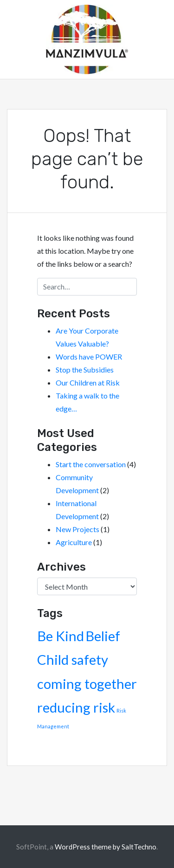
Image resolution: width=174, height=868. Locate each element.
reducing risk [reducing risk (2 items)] (76, 707)
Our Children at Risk (88, 383)
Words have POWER (89, 357)
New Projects (77, 529)
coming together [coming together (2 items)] (87, 684)
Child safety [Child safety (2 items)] (73, 659)
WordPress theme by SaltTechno (106, 847)
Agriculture (74, 542)
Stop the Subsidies (85, 370)
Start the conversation (91, 464)
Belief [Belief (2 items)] (103, 636)
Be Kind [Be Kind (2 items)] (61, 636)
